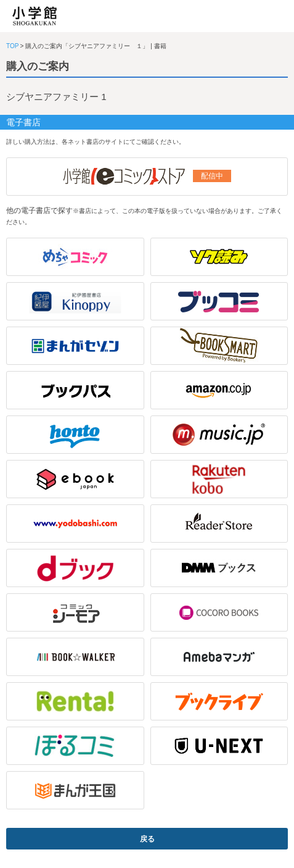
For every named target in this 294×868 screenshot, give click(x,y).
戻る (147, 839)
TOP (12, 46)
